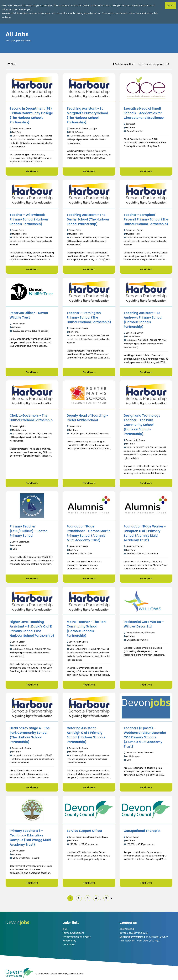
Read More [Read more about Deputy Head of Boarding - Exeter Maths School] (89, 483)
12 (106, 898)
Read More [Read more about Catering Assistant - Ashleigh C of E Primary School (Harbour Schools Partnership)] (89, 787)
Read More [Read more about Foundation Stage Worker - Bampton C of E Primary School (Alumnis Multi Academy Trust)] (146, 578)
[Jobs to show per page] (168, 64)
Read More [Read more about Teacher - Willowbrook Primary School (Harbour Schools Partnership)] (32, 270)
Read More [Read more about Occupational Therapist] (146, 883)
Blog (65, 929)
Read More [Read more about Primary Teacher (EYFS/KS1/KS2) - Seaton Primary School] (32, 578)
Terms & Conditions (73, 933)
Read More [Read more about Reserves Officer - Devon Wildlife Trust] (32, 372)
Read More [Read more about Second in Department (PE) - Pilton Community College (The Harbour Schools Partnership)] (32, 171)
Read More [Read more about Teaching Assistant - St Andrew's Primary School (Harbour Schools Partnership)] (146, 372)
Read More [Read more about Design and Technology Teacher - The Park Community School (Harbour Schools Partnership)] (146, 483)
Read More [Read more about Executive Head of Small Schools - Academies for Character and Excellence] (146, 171)
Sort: (116, 64)
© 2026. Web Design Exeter (50, 974)
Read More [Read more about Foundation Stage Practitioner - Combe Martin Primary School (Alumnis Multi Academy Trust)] (89, 578)
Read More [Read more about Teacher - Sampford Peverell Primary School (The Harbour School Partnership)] (146, 270)
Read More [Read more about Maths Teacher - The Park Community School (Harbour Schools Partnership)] (89, 685)
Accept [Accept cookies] (170, 5)
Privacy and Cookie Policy (77, 937)
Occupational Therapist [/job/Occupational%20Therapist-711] (142, 831)
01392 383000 (127, 929)
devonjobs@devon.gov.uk (134, 933)
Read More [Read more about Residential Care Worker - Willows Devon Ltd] (146, 685)
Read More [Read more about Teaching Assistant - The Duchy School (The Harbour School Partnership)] (89, 270)
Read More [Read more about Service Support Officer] (89, 883)
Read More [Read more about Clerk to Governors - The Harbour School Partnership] (32, 483)
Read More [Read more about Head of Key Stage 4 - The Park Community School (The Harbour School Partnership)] (32, 787)
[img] (111, 898)
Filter (12, 64)
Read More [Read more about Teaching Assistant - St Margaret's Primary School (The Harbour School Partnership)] (89, 171)
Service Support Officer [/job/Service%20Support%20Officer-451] (85, 831)
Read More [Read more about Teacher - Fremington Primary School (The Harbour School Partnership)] (89, 372)
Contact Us (69, 945)
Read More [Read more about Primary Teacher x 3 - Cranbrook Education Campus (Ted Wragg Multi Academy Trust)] (32, 883)
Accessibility (69, 941)
